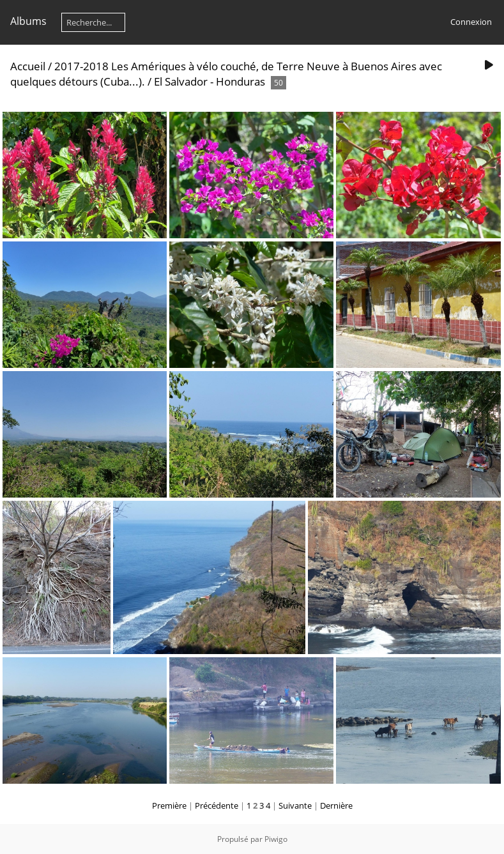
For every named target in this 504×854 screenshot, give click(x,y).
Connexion (471, 22)
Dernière (336, 805)
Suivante (295, 805)
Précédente (217, 805)
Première (169, 805)
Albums (28, 21)
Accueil (28, 66)
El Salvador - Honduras (210, 81)
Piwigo (276, 839)
